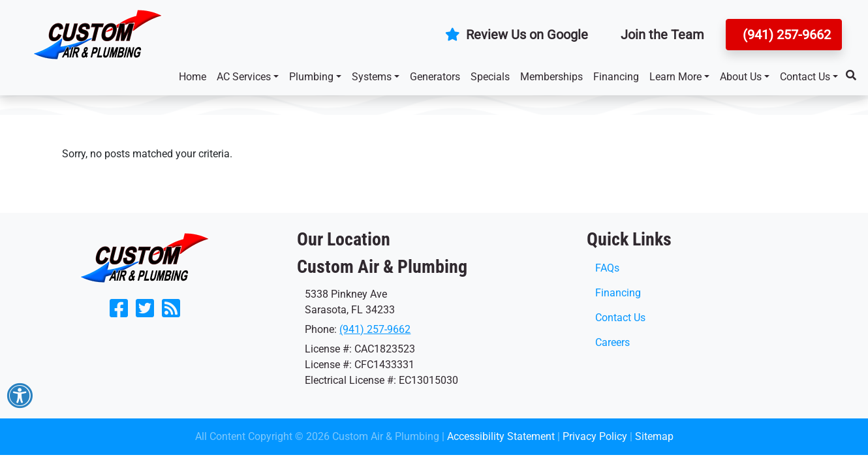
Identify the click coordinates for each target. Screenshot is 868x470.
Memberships (551, 77)
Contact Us (805, 77)
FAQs (607, 268)
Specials (490, 77)
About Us (741, 77)
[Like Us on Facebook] (119, 312)
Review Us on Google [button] (517, 35)
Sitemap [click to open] (654, 436)
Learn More (675, 77)
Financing (616, 77)
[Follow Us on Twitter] (145, 312)
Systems (372, 77)
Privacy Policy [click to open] (595, 436)
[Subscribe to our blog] (171, 312)
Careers (612, 342)
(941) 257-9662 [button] (785, 35)
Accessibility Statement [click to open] (501, 436)
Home (193, 77)
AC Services (244, 77)
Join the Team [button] (662, 35)
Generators (435, 77)
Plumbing (311, 77)
